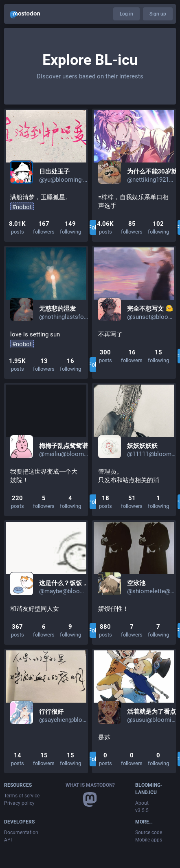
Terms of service (22, 796)
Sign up (158, 14)
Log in (126, 14)
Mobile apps (149, 840)
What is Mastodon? (90, 785)
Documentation (21, 832)
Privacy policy (19, 803)
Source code (149, 832)
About (142, 803)
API (8, 840)
